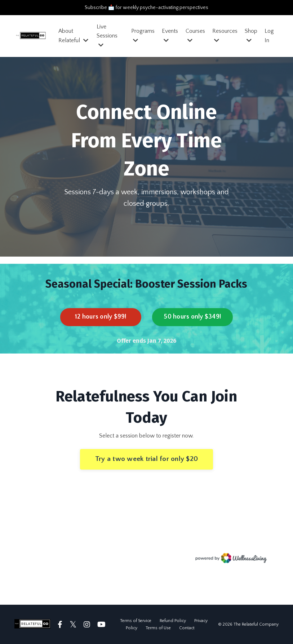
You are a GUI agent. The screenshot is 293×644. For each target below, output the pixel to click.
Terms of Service (136, 621)
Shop (251, 35)
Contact (187, 628)
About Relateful (73, 36)
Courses (195, 35)
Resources (225, 35)
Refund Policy (173, 621)
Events (170, 35)
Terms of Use (158, 628)
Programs (143, 35)
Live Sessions (107, 36)
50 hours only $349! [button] (192, 317)
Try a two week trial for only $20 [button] (146, 459)
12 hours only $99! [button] (101, 317)
